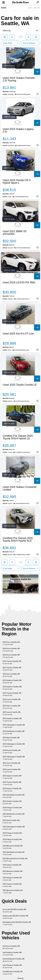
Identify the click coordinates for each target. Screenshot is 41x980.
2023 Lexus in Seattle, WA (12, 701)
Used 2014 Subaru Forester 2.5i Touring (19, 79)
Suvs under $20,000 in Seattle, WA (14, 911)
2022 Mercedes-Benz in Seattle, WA (15, 860)
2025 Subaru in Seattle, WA (12, 777)
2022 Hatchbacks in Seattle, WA (14, 853)
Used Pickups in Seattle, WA (12, 966)
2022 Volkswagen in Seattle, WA (14, 828)
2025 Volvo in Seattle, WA (11, 764)
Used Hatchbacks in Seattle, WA (14, 960)
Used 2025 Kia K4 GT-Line (18, 334)
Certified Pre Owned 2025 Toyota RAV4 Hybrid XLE (18, 539)
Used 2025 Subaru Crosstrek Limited (20, 488)
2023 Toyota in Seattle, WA (12, 694)
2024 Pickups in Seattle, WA (12, 809)
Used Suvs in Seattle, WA (11, 947)
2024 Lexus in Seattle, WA (12, 771)
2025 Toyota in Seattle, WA (12, 669)
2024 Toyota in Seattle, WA (12, 662)
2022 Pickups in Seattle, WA (12, 841)
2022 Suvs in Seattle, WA (11, 675)
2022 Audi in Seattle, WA (11, 821)
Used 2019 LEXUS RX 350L (19, 282)
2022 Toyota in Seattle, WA (12, 783)
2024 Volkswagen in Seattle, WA (14, 758)
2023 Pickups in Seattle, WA (12, 834)
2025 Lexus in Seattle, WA (12, 713)
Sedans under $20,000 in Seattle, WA (15, 917)
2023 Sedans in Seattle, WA (12, 681)
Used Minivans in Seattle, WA (13, 973)
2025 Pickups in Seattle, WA (12, 879)
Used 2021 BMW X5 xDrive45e (14, 233)
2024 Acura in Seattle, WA (12, 751)
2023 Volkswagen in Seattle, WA (14, 745)
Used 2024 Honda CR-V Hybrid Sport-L (17, 181)
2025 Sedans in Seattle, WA (12, 720)
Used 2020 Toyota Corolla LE (20, 385)
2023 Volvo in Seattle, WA (11, 707)
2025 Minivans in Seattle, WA (13, 872)
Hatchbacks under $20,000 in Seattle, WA (17, 923)
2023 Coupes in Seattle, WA (12, 885)
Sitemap (21, 978)
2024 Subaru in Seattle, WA (12, 790)
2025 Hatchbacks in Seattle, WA (14, 815)
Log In (30, 8)
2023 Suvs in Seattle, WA (11, 656)
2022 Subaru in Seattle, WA (12, 866)
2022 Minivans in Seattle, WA (13, 892)
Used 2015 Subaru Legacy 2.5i (18, 130)
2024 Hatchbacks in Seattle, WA (14, 732)
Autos (4, 8)
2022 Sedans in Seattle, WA (12, 802)
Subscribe (37, 8)
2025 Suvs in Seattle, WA (11, 643)
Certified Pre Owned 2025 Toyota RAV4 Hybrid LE (18, 437)
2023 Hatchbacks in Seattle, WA (14, 796)
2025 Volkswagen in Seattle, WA (14, 726)
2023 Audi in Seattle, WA (11, 739)
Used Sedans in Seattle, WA (12, 954)
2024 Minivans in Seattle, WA (13, 847)
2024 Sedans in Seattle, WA (12, 688)
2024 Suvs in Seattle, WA (11, 650)
